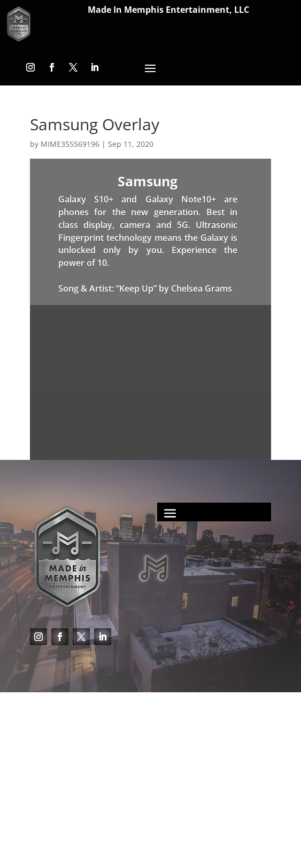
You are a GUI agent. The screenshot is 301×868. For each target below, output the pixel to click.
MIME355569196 (70, 144)
